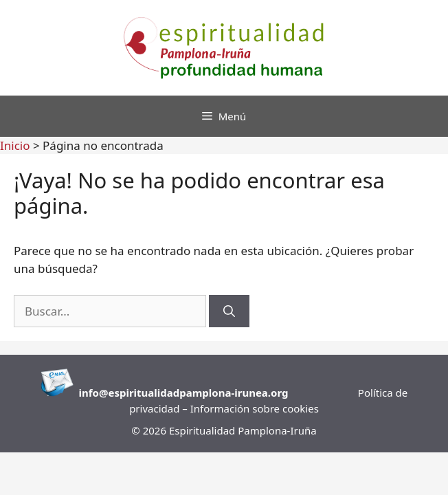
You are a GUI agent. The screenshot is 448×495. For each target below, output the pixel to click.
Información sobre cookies (255, 408)
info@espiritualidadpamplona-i (158, 393)
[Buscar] (229, 311)
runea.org (263, 393)
